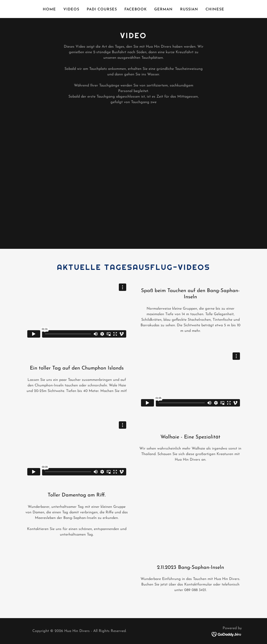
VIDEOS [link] (71, 9)
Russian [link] (189, 9)
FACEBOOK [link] (136, 9)
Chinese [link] (215, 9)
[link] (227, 634)
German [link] (163, 9)
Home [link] (49, 9)
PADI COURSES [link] (102, 9)
